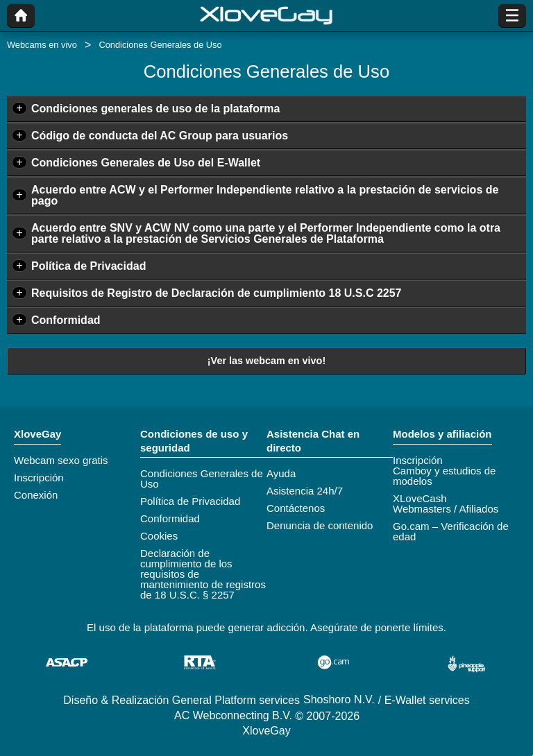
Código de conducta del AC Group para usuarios (160, 136)
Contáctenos (296, 508)
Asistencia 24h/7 (305, 491)
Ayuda (281, 473)
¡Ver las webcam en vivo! (266, 361)
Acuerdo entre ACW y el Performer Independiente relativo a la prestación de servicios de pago (265, 195)
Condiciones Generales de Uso (202, 479)
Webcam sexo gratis (61, 460)
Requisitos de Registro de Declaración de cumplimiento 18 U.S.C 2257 (217, 293)
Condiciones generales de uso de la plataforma (155, 109)
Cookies (159, 536)
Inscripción (39, 478)
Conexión (36, 495)
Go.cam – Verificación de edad (451, 531)
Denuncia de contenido (320, 525)
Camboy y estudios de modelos (444, 476)
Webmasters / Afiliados (446, 509)
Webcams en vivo (42, 45)
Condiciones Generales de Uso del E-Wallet (146, 163)
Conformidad (66, 320)
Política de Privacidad (88, 266)
